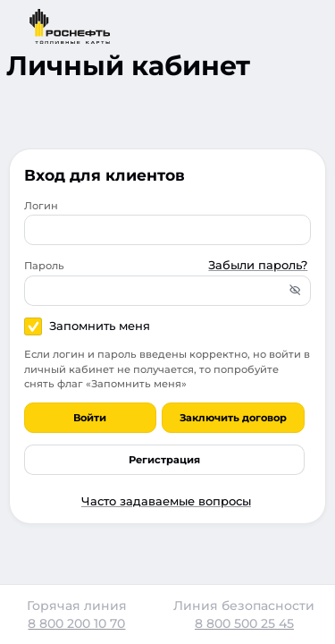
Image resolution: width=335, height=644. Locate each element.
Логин (41, 206)
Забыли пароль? (258, 265)
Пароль (44, 266)
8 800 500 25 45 (244, 623)
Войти (90, 418)
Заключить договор (233, 418)
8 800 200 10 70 (76, 623)
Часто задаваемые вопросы (166, 501)
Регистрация (164, 460)
